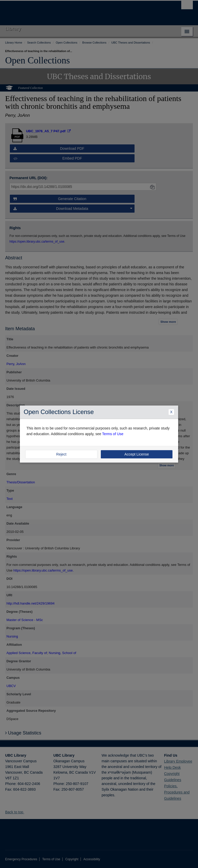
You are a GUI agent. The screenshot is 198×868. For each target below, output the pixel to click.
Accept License (137, 454)
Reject (61, 454)
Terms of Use (113, 434)
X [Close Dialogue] (171, 412)
